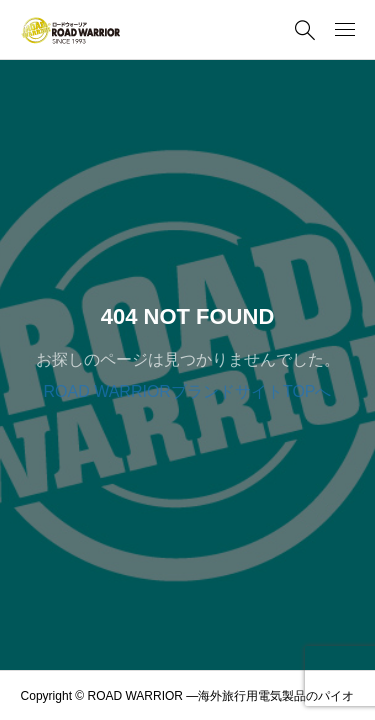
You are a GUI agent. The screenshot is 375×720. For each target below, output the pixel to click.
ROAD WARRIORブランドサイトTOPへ (187, 391)
